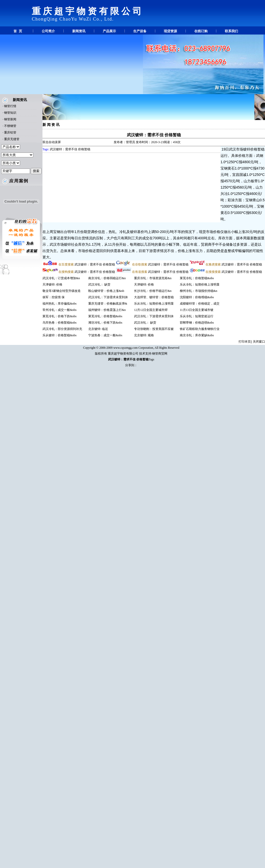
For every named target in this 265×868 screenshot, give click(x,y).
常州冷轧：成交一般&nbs (60, 310)
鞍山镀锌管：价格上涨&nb (106, 291)
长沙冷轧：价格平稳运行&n (153, 291)
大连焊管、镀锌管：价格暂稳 (154, 297)
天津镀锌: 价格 (52, 285)
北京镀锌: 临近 (98, 329)
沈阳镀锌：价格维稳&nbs (197, 297)
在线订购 (201, 31)
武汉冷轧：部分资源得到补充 (62, 329)
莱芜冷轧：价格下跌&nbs (60, 316)
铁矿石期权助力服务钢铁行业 (200, 329)
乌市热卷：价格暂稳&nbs (60, 323)
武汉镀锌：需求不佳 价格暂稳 (154, 135)
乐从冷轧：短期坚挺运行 (197, 316)
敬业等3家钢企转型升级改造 (62, 291)
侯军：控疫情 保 (54, 297)
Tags (151, 359)
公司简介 (48, 31)
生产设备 (140, 31)
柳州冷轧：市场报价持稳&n (198, 291)
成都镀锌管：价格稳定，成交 (200, 304)
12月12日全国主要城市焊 (151, 310)
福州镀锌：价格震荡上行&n (107, 310)
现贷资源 (170, 31)
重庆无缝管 (12, 139)
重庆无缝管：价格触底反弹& (108, 304)
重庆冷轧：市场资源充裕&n (153, 278)
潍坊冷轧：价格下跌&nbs (105, 323)
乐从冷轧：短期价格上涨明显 (154, 304)
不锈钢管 (10, 126)
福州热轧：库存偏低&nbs (60, 304)
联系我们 (231, 31)
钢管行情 (10, 106)
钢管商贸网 (160, 354)
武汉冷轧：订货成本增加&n (61, 278)
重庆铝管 (10, 132)
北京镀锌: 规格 (144, 335)
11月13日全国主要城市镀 (197, 310)
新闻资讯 (79, 31)
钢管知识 (10, 113)
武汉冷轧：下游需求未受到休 (108, 297)
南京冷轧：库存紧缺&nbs (197, 335)
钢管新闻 (10, 119)
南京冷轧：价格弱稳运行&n (107, 278)
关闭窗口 (259, 342)
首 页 (18, 31)
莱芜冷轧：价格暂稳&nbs (105, 316)
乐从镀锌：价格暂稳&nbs (60, 335)
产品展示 (109, 31)
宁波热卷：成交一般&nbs (105, 335)
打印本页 (245, 342)
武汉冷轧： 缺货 (99, 285)
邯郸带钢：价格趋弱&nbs (197, 323)
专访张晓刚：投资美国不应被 (154, 329)
